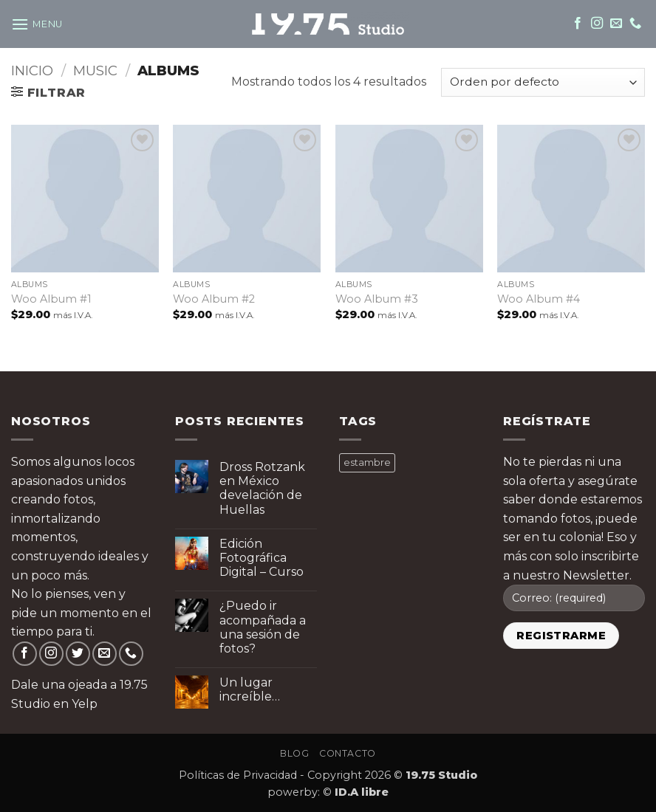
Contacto (348, 753)
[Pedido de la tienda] (543, 82)
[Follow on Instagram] (597, 24)
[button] (37, 24)
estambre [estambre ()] (367, 462)
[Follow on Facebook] (578, 24)
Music (95, 70)
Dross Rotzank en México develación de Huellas (262, 488)
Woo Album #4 (539, 299)
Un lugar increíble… (250, 689)
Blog (294, 753)
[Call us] (635, 24)
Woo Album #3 (377, 299)
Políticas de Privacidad (238, 775)
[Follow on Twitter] (78, 654)
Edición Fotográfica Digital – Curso (262, 558)
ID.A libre (362, 792)
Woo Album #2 (214, 299)
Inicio (32, 70)
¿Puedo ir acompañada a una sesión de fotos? (263, 627)
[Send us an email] (616, 24)
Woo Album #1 (51, 299)
